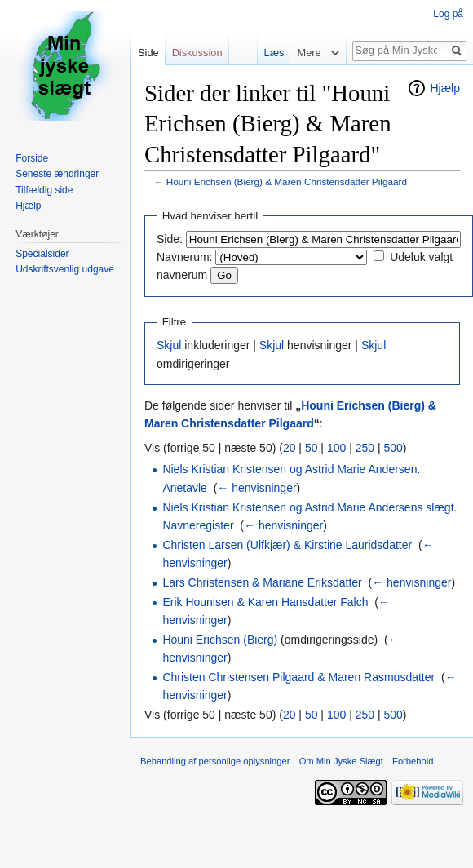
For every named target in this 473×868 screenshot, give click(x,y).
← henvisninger (256, 488)
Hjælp (445, 88)
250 (365, 448)
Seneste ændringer (57, 174)
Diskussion (197, 53)
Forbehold (413, 761)
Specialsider (42, 254)
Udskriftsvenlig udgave (65, 269)
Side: (170, 239)
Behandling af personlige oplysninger (215, 761)
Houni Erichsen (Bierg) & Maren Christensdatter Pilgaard (287, 182)
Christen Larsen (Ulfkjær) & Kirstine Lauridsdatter (287, 545)
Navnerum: (184, 257)
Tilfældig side (44, 190)
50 (312, 448)
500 (393, 448)
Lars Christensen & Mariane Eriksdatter (262, 582)
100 (336, 448)
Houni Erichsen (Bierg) (220, 640)
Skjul (169, 345)
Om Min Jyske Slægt (341, 761)
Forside (32, 158)
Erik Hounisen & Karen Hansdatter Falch (265, 602)
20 (290, 448)
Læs (270, 53)
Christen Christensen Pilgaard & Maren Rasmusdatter (298, 677)
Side (148, 53)
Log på (448, 14)
